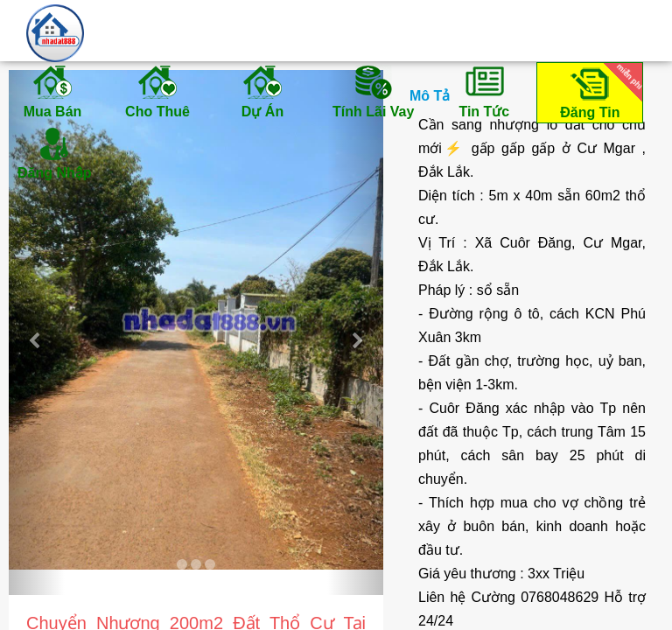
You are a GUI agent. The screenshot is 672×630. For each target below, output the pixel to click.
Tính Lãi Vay (373, 91)
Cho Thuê (157, 91)
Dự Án (262, 91)
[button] (37, 332)
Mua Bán (52, 91)
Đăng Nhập (55, 152)
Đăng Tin (598, 91)
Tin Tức (484, 91)
